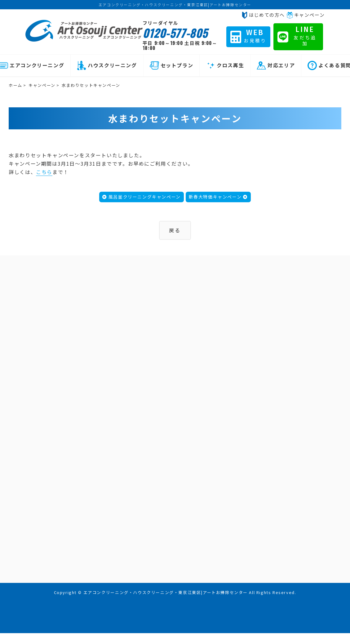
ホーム (16, 85)
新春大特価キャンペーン (218, 197)
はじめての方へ (263, 15)
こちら (44, 172)
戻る (175, 230)
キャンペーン (306, 15)
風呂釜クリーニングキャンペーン (142, 197)
